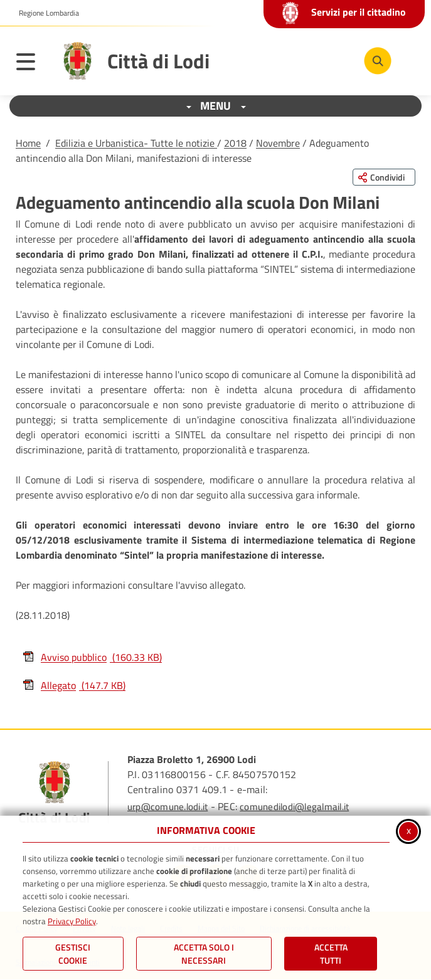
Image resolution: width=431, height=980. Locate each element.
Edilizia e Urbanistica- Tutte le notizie (136, 143)
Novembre (278, 143)
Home (28, 143)
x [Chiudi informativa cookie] (409, 830)
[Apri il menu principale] (32, 64)
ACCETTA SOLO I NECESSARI (204, 954)
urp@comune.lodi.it (168, 807)
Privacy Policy (72, 921)
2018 (235, 143)
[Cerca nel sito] (378, 61)
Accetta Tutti (331, 954)
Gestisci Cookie (73, 954)
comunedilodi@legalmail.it (294, 807)
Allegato (74, 685)
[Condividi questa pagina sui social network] (384, 177)
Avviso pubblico (92, 657)
